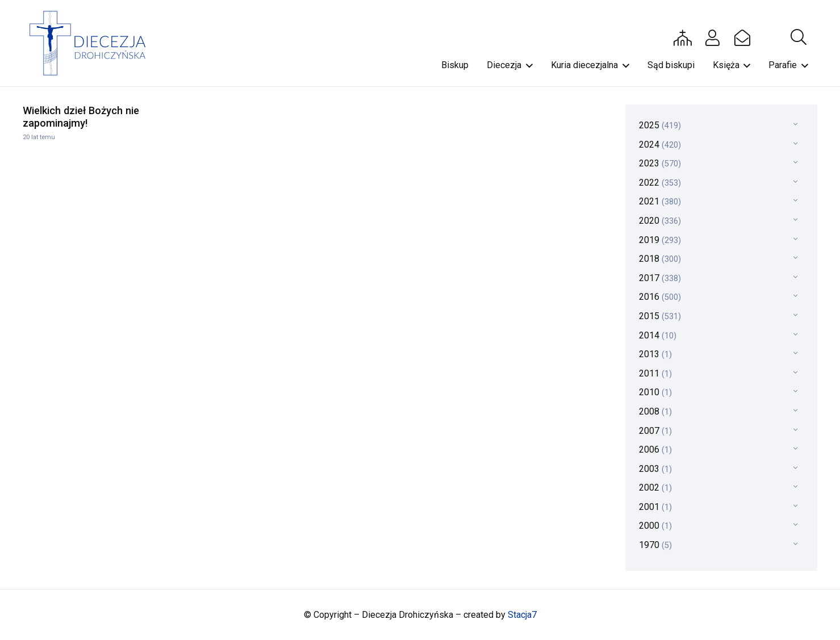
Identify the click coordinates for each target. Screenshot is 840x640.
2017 (660, 278)
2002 (655, 488)
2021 (660, 201)
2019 (660, 240)
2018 (660, 259)
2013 (655, 354)
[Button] (683, 37)
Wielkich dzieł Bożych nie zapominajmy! (81, 117)
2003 (655, 469)
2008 (655, 411)
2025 (660, 125)
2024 (660, 145)
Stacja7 (522, 615)
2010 (655, 392)
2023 (660, 163)
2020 (660, 221)
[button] (799, 37)
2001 (655, 507)
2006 (655, 449)
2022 (660, 183)
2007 (655, 431)
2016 (660, 297)
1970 (655, 545)
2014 (658, 335)
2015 (660, 316)
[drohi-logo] (93, 43)
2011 (655, 373)
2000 (655, 526)
